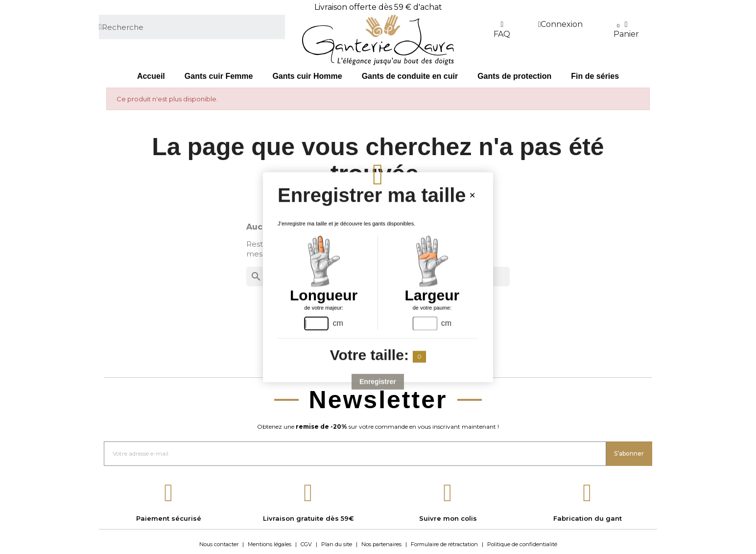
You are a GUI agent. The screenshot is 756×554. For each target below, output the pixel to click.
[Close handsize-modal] (472, 195)
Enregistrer (378, 381)
